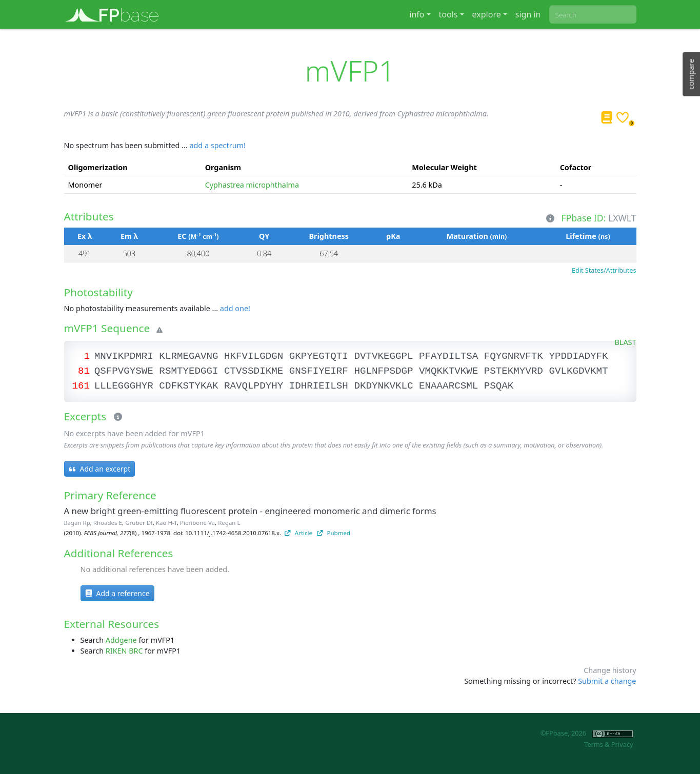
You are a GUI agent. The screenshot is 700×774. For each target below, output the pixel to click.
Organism (223, 167)
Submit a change (607, 681)
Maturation (476, 236)
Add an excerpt (100, 469)
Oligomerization (98, 167)
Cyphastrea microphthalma (252, 185)
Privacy (622, 744)
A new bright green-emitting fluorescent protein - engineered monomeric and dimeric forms (250, 511)
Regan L (229, 523)
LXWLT (622, 218)
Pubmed (334, 533)
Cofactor (576, 167)
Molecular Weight (444, 167)
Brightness (329, 236)
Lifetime (588, 236)
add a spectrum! (217, 145)
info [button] (417, 14)
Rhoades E (108, 523)
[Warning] (157, 330)
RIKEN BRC (124, 651)
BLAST (626, 342)
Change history (610, 670)
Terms (594, 744)
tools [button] (448, 14)
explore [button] (487, 14)
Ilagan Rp (77, 523)
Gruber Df (139, 523)
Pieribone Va (197, 523)
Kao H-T (166, 523)
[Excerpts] (116, 417)
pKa (393, 236)
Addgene (121, 640)
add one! (235, 308)
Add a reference (117, 593)
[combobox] (593, 14)
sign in (528, 14)
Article (298, 533)
